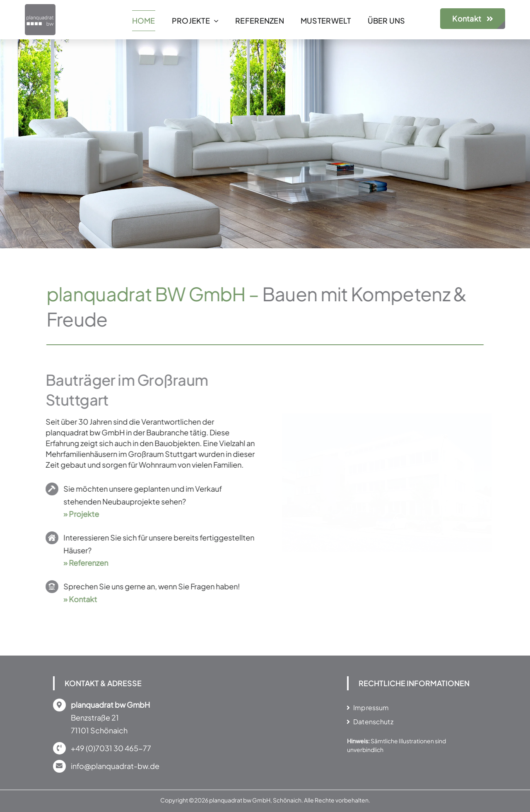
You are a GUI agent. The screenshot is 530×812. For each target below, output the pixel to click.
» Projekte (79, 514)
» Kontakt (78, 599)
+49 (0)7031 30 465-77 (111, 748)
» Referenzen (84, 563)
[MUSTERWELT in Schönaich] (382, 418)
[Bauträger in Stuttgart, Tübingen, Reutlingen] (40, 8)
